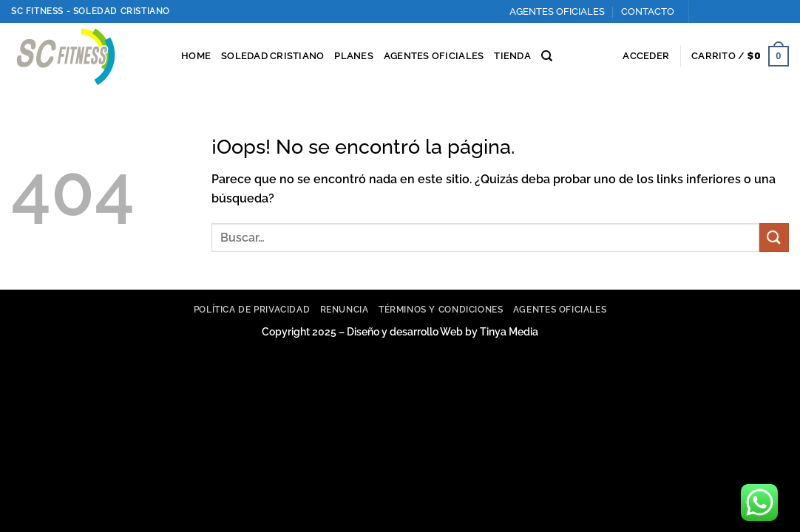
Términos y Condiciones (441, 309)
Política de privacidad (252, 309)
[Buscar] (547, 56)
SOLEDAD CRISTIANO (272, 56)
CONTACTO (648, 11)
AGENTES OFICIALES (557, 11)
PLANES (354, 56)
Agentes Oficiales (560, 309)
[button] (646, 56)
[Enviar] (774, 238)
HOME (196, 56)
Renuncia (345, 309)
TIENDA (512, 56)
